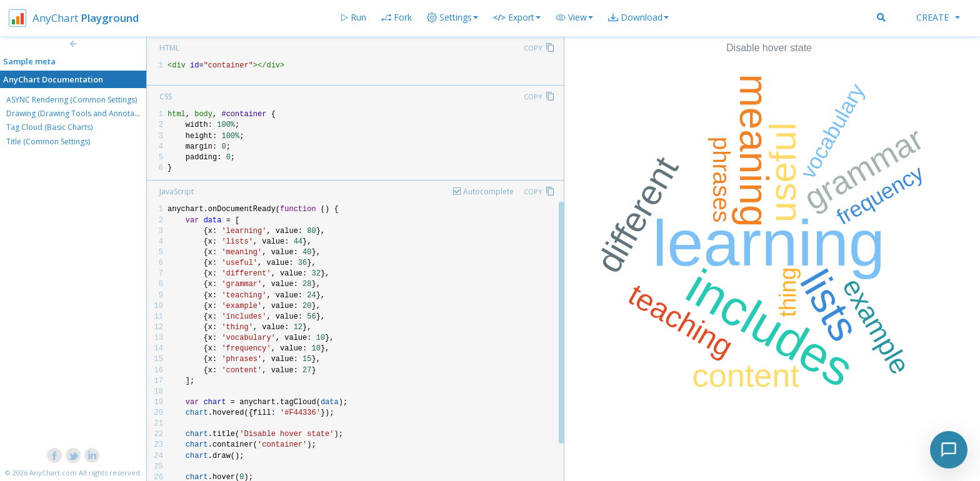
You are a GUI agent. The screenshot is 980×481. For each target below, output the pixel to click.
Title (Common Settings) (48, 141)
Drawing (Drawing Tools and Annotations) (80, 113)
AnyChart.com (53, 473)
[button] (574, 17)
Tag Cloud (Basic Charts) (49, 127)
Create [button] (938, 17)
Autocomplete (488, 191)
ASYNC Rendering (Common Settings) (72, 100)
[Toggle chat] (949, 450)
